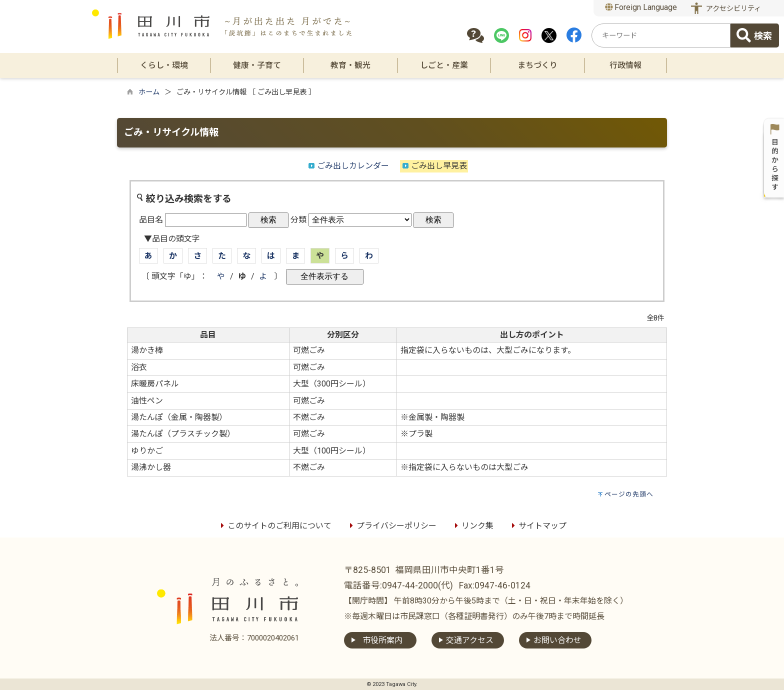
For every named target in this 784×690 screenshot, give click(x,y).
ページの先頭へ (629, 494)
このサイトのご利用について (274, 526)
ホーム (149, 92)
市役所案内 (382, 640)
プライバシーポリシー (391, 526)
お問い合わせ (557, 640)
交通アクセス (470, 640)
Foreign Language (641, 7)
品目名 (151, 220)
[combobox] (661, 35)
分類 (298, 220)
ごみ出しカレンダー (353, 166)
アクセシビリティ (733, 9)
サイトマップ (537, 526)
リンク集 (472, 526)
